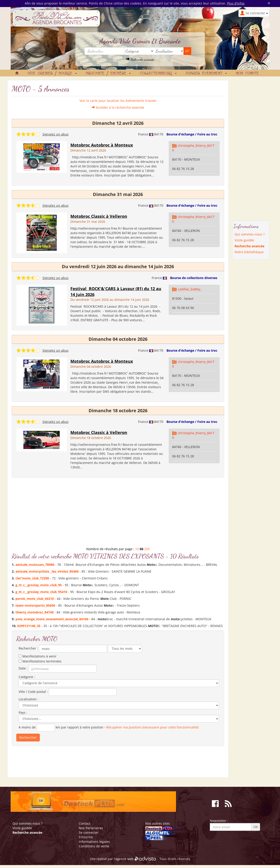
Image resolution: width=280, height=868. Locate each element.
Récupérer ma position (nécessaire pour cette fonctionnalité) (152, 727)
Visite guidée (244, 240)
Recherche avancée (140, 59)
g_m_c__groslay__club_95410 (41, 592)
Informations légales (94, 842)
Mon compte (247, 74)
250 (147, 549)
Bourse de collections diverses (194, 278)
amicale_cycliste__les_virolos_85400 (47, 571)
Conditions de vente (94, 846)
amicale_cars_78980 (35, 565)
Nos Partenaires (91, 828)
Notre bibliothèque (249, 252)
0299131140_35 (29, 626)
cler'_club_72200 (32, 578)
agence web (124, 859)
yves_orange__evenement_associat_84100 (52, 619)
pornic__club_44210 (35, 599)
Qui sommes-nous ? (250, 234)
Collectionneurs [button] (158, 74)
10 (137, 549)
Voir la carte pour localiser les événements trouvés (118, 101)
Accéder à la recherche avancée (118, 107)
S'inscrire (86, 837)
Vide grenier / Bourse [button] (52, 74)
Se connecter (89, 832)
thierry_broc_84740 (35, 612)
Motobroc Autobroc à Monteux (102, 145)
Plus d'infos (236, 3)
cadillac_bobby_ (190, 289)
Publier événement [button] (206, 74)
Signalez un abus (56, 134)
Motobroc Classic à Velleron (99, 216)
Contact (85, 823)
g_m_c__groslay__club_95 (39, 585)
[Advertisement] (118, 514)
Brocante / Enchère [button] (108, 74)
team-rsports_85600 (35, 605)
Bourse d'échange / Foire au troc (192, 134)
